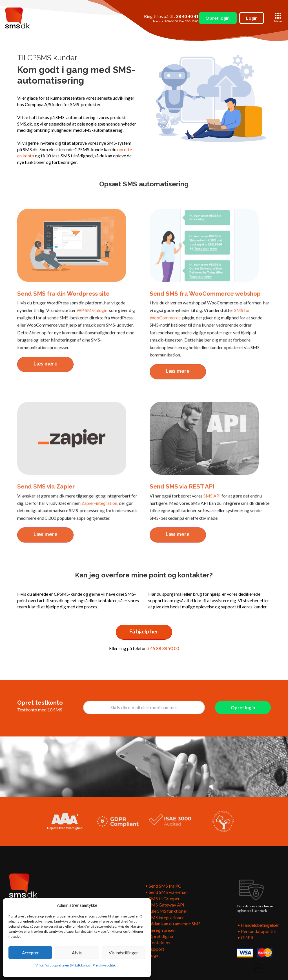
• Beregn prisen (160, 930)
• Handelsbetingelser (258, 925)
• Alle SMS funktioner (166, 911)
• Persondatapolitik (257, 931)
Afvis (77, 953)
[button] (278, 18)
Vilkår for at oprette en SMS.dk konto (63, 965)
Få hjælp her (144, 631)
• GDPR (245, 937)
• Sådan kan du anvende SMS (173, 924)
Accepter (30, 953)
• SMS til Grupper (163, 898)
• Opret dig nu (159, 936)
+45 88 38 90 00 (163, 648)
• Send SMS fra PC (163, 886)
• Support (155, 949)
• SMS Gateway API (165, 905)
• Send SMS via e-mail (166, 892)
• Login (152, 955)
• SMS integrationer (165, 917)
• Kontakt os (158, 942)
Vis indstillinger (123, 953)
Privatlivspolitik (104, 965)
